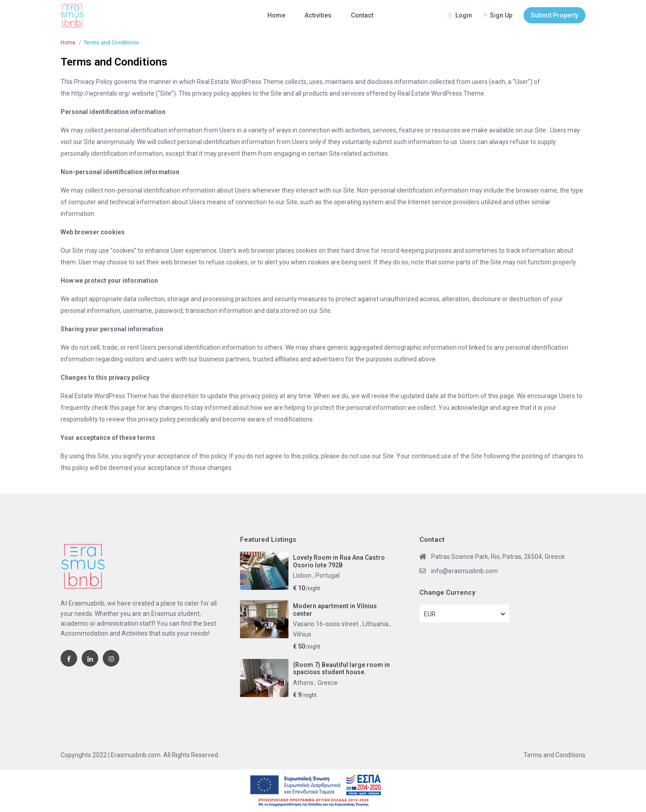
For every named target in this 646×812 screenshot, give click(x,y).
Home (276, 15)
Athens (304, 683)
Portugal (327, 575)
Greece (328, 683)
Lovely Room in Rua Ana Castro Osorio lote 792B (339, 561)
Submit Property (554, 15)
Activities (318, 15)
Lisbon (303, 575)
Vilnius (302, 634)
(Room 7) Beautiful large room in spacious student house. (341, 669)
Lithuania (376, 624)
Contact (362, 15)
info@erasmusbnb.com (465, 571)
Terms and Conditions (554, 755)
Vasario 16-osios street (326, 624)
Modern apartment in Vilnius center (335, 610)
